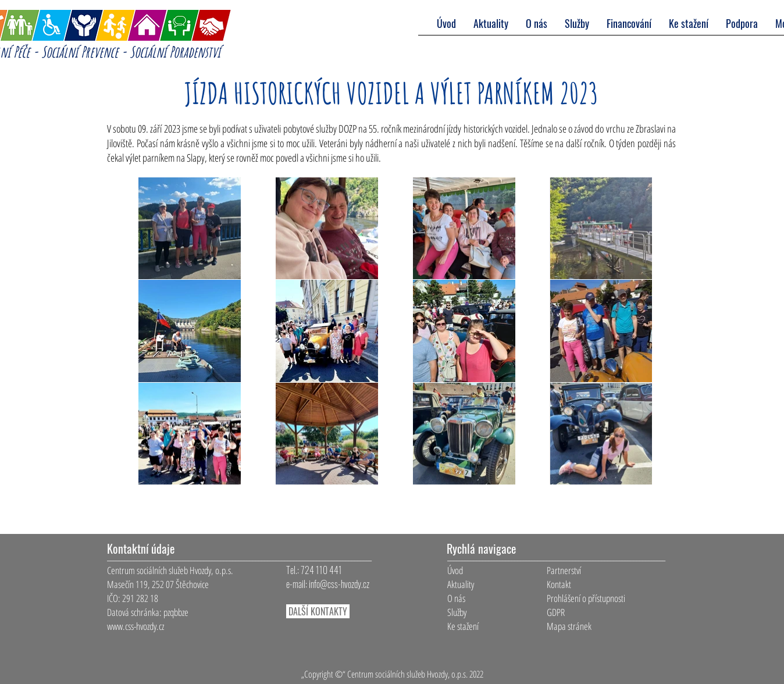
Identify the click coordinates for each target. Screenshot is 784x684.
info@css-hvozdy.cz (339, 584)
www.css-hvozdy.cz (136, 626)
